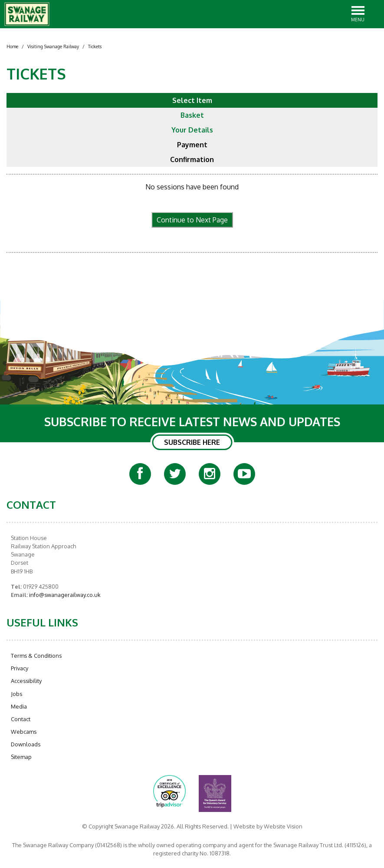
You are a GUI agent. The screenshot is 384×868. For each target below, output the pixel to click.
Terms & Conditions (36, 656)
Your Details (192, 130)
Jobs (16, 694)
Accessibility (26, 681)
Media (19, 706)
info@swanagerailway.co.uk (64, 595)
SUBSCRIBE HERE (192, 442)
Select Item (192, 100)
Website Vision (283, 826)
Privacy (20, 668)
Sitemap (21, 757)
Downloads (26, 744)
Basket (192, 115)
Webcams (24, 732)
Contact (21, 719)
